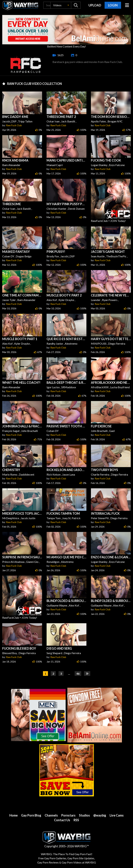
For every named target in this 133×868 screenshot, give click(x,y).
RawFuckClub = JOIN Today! (111, 201)
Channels (51, 815)
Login (113, 5)
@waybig (100, 815)
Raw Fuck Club (14, 125)
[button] (61, 5)
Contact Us (62, 820)
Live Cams (117, 815)
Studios (84, 815)
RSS (76, 820)
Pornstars (68, 815)
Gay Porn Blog (31, 815)
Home (14, 815)
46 (78, 674)
